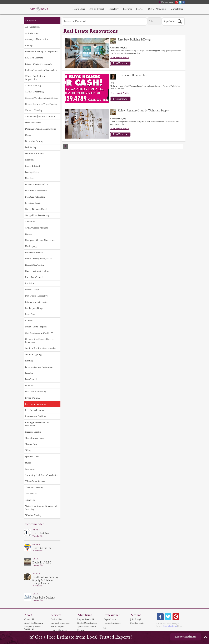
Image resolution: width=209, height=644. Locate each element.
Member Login (137, 623)
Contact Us (30, 619)
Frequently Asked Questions (33, 628)
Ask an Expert (57, 627)
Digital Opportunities (87, 623)
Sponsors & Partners (87, 627)
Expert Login (110, 619)
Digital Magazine (59, 630)
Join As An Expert (112, 623)
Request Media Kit (86, 619)
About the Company (34, 623)
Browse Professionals (61, 623)
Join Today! (136, 619)
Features (81, 630)
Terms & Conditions (170, 626)
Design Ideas (57, 619)
